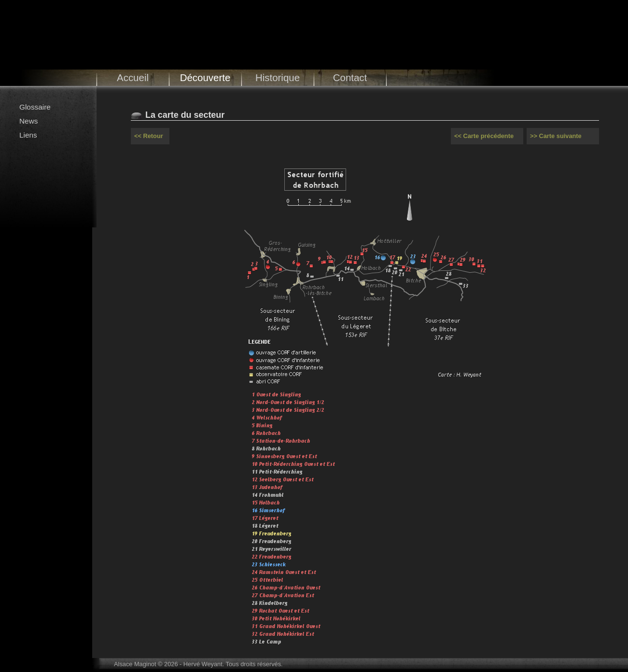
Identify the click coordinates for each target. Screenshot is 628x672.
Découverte (205, 77)
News (28, 121)
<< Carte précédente (484, 136)
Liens (28, 135)
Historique (278, 77)
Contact (350, 77)
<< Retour (149, 136)
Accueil (133, 77)
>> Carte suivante (556, 136)
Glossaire (35, 107)
